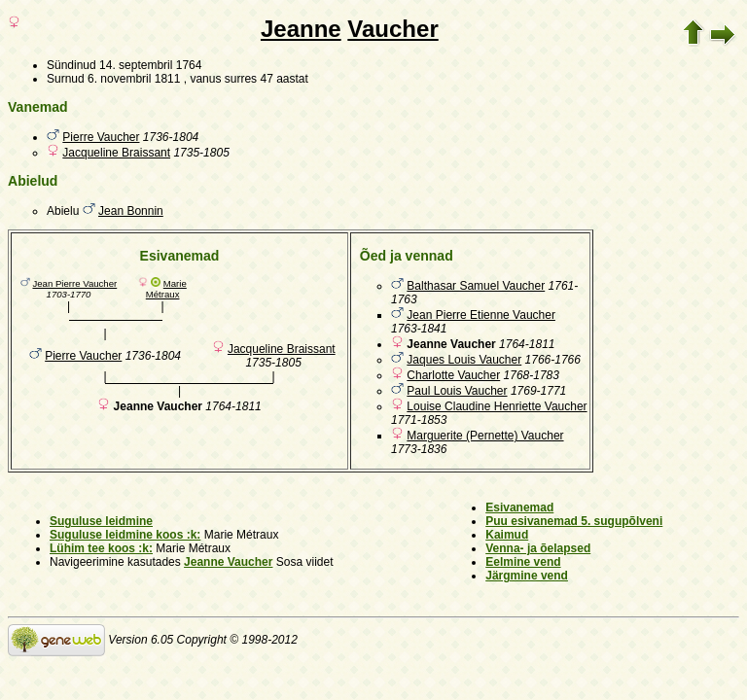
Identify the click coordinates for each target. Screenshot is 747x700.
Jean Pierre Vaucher (74, 283)
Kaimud (507, 535)
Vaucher (392, 29)
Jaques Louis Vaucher (464, 360)
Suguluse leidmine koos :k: (125, 535)
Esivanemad (519, 507)
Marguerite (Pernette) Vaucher (485, 436)
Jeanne (301, 29)
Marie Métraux (166, 289)
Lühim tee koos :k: (101, 548)
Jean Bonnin (131, 211)
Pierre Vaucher (101, 137)
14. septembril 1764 (150, 65)
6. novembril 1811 (134, 79)
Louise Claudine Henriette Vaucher (497, 406)
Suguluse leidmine (101, 521)
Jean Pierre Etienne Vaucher (481, 315)
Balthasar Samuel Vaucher (476, 286)
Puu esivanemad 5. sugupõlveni (574, 521)
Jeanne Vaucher (228, 562)
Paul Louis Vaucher (457, 391)
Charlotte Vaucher (453, 375)
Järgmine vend (527, 576)
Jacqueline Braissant (116, 153)
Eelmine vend (523, 562)
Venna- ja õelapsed (538, 548)
